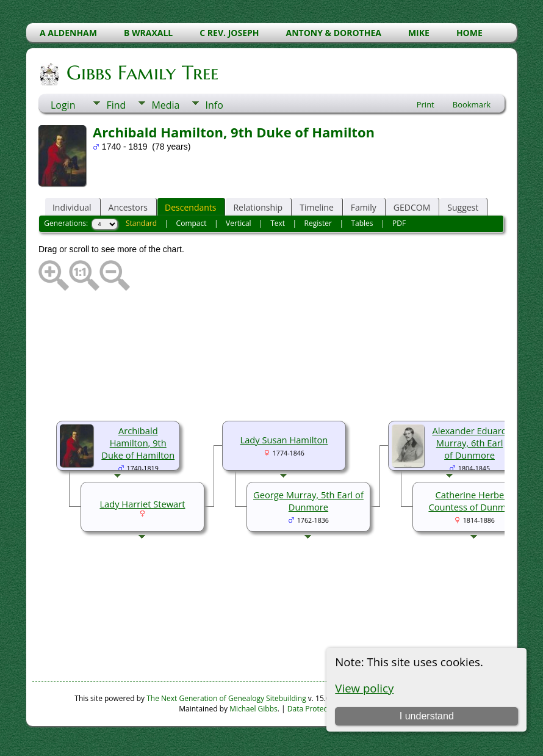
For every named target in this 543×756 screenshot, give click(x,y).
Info (214, 105)
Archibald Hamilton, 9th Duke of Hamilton (138, 443)
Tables (362, 223)
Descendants (190, 207)
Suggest (463, 207)
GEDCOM (412, 207)
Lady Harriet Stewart (142, 504)
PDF (399, 223)
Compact (192, 223)
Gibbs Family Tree (142, 73)
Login (63, 105)
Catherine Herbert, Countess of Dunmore (474, 501)
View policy (364, 688)
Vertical (239, 223)
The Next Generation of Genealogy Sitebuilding (226, 698)
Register (318, 223)
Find (116, 105)
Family (364, 207)
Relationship (258, 207)
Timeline (317, 207)
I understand (427, 716)
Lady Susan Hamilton (284, 440)
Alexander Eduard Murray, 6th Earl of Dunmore (469, 443)
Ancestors (128, 207)
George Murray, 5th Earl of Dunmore (308, 501)
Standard (141, 223)
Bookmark (472, 104)
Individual (72, 207)
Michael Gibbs (254, 709)
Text (278, 223)
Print (426, 104)
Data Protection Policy (325, 709)
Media (165, 105)
